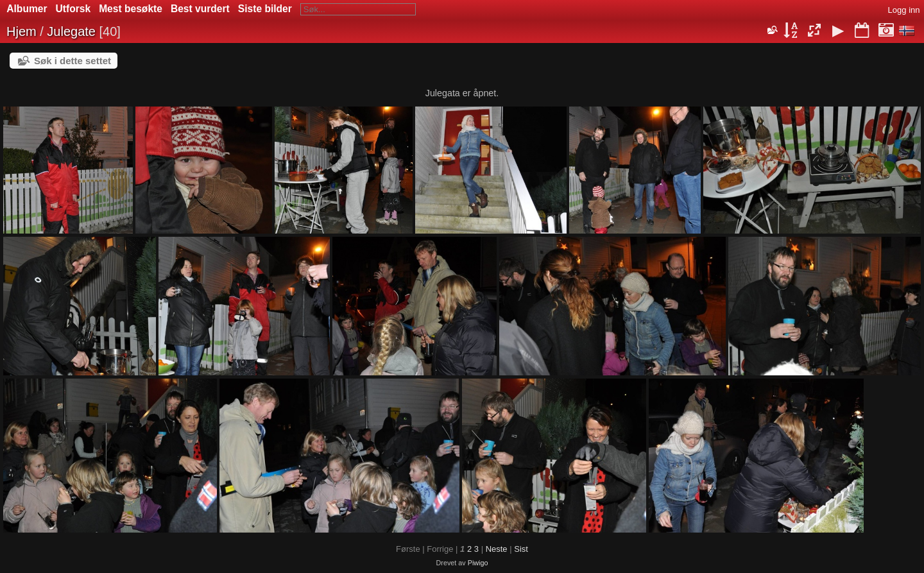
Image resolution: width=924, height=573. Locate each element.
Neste (497, 549)
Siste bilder (265, 9)
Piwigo (478, 563)
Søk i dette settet (73, 61)
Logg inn (904, 10)
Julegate (71, 31)
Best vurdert (200, 9)
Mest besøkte (131, 9)
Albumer (27, 9)
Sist (521, 549)
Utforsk (73, 9)
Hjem (21, 31)
